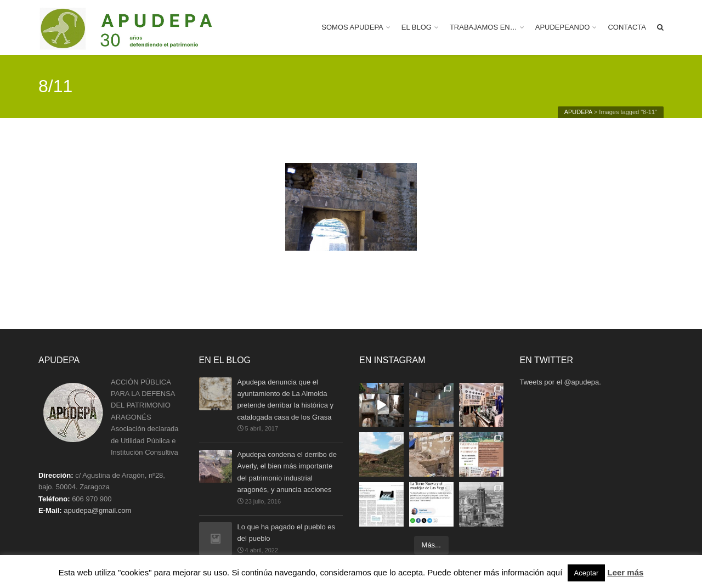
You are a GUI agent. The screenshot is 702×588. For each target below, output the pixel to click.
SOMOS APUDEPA (352, 27)
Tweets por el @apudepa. (561, 382)
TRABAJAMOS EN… (483, 27)
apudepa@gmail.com (97, 510)
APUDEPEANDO (563, 27)
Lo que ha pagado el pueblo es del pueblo (287, 533)
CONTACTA (627, 27)
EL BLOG (417, 27)
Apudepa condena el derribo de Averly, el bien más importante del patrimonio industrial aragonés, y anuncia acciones (287, 472)
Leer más (625, 572)
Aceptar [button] (587, 573)
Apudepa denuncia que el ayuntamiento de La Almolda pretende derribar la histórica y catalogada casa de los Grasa (286, 399)
